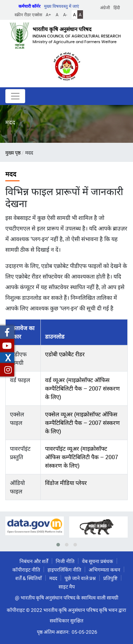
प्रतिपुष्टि (110, 578)
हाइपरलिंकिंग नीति (64, 570)
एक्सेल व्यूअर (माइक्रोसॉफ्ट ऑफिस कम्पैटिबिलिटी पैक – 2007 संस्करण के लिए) (82, 423)
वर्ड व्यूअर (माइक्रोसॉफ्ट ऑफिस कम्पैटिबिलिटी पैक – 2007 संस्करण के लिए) (82, 388)
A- (65, 14)
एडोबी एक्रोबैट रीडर (65, 354)
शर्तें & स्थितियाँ (29, 578)
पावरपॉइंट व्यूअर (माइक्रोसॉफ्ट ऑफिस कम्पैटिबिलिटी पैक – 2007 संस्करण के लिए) (82, 457)
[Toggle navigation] (15, 96)
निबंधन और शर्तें (34, 561)
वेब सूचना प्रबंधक (98, 561)
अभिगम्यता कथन (104, 570)
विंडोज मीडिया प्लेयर (66, 483)
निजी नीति (65, 561)
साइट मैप (67, 587)
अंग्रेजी (105, 7)
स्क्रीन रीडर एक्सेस (28, 14)
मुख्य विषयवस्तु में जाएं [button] (62, 6)
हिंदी (117, 7)
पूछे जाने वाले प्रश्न (80, 578)
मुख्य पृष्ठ (13, 153)
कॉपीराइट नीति (26, 570)
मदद (53, 578)
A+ (48, 14)
